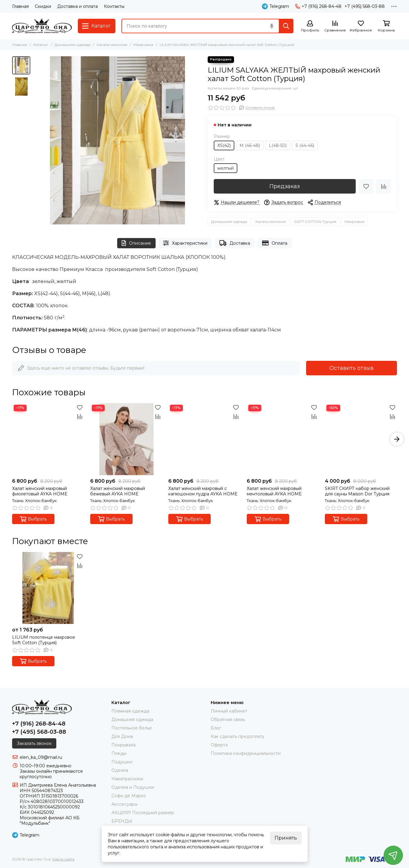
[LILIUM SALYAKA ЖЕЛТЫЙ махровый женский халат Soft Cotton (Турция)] (117, 140)
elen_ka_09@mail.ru (41, 757)
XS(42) (224, 145)
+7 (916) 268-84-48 (318, 6)
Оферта (219, 745)
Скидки (43, 6)
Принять (286, 838)
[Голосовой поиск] (272, 26)
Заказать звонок (34, 743)
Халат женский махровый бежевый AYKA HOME (118, 491)
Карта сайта (63, 859)
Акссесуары (124, 804)
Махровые (143, 45)
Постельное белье (132, 728)
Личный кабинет (229, 711)
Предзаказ (285, 186)
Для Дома (122, 736)
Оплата (275, 243)
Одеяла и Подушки (133, 787)
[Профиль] (310, 26)
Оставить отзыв (351, 368)
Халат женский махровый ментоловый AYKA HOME (274, 491)
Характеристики (185, 243)
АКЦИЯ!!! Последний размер (143, 813)
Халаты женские (112, 45)
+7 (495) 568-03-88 (365, 6)
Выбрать (33, 519)
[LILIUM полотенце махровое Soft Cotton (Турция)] (48, 588)
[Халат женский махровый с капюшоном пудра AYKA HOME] (204, 439)
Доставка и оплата (78, 6)
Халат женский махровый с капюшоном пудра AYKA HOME (203, 491)
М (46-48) (250, 145)
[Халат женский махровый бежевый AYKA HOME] (126, 439)
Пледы (119, 753)
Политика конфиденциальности (246, 753)
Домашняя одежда (73, 45)
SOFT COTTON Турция (315, 222)
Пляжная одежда (130, 711)
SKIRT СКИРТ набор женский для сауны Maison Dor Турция (357, 491)
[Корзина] (386, 26)
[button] (397, 439)
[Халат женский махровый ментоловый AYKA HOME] (283, 439)
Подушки (122, 762)
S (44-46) (305, 145)
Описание (136, 243)
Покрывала (124, 745)
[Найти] (286, 26)
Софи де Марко (129, 796)
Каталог (41, 45)
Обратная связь (228, 720)
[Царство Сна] (42, 26)
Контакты (114, 6)
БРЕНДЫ (122, 821)
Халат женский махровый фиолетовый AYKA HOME (40, 491)
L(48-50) (278, 145)
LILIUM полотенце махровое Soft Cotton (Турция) (44, 640)
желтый (226, 168)
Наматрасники (127, 779)
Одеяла (120, 770)
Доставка (235, 243)
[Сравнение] (335, 26)
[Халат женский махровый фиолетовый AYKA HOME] (48, 439)
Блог (216, 728)
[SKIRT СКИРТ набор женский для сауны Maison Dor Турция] (361, 439)
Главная (20, 6)
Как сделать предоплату (237, 736)
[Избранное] (361, 26)
